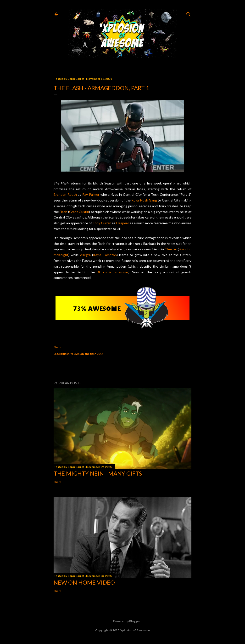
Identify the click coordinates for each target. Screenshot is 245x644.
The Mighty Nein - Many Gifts (98, 473)
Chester (171, 249)
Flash (63, 212)
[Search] (189, 13)
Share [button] (57, 347)
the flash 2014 (94, 354)
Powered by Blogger (123, 621)
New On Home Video (84, 582)
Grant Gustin (79, 212)
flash (66, 354)
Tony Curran (102, 223)
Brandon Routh (65, 194)
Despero (123, 223)
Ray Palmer (91, 194)
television (77, 354)
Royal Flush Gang (144, 200)
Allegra (85, 255)
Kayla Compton (105, 255)
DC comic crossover (113, 272)
